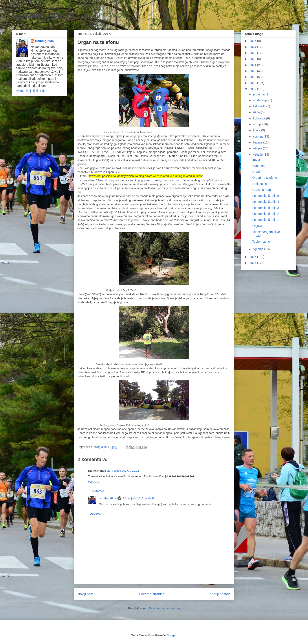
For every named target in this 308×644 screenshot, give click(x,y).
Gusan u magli (262, 190)
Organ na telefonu (265, 178)
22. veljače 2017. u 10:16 (123, 471)
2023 (253, 53)
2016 (253, 257)
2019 (253, 77)
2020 (253, 71)
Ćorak (256, 172)
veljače (258, 154)
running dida (107, 498)
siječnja (259, 249)
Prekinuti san (261, 184)
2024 (253, 47)
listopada (260, 106)
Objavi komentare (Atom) (164, 608)
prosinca (259, 94)
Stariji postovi (220, 594)
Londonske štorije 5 (266, 196)
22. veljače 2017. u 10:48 (139, 498)
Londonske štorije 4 (266, 202)
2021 (253, 65)
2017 (253, 89)
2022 (253, 59)
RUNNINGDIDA (44, 16)
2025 (253, 41)
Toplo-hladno (261, 242)
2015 (253, 263)
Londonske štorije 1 (266, 220)
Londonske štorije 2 (266, 214)
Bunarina (258, 166)
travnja (258, 142)
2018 (253, 83)
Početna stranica (152, 594)
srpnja (258, 124)
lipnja (257, 130)
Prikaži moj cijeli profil (31, 91)
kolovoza (259, 118)
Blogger (171, 635)
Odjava (257, 226)
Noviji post (85, 594)
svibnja (258, 136)
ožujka (258, 148)
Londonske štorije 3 (266, 208)
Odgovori (94, 482)
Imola (256, 160)
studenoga (261, 100)
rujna (257, 112)
